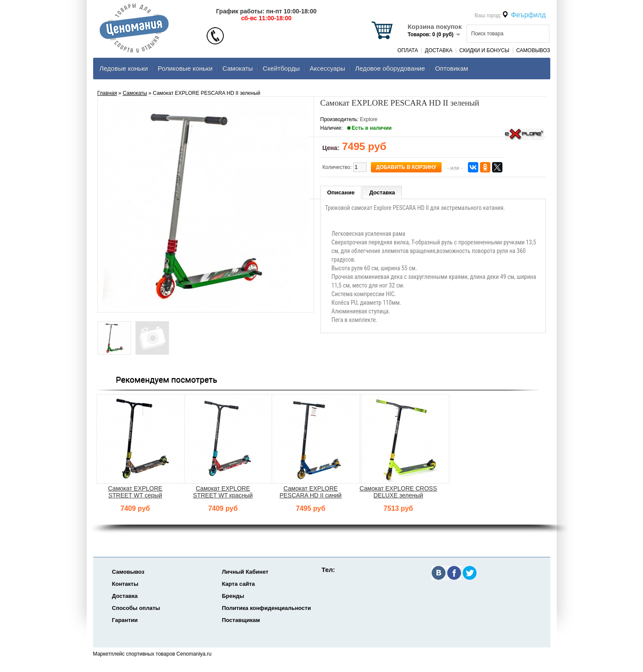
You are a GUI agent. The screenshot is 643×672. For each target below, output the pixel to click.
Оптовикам (452, 68)
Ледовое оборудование (390, 68)
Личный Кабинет (245, 572)
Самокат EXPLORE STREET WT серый (135, 492)
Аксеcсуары (327, 68)
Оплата (408, 50)
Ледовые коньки (124, 68)
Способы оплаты (136, 608)
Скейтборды (281, 68)
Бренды (233, 596)
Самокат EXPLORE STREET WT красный (223, 492)
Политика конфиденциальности (267, 608)
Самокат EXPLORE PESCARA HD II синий (311, 492)
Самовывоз (533, 50)
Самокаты (238, 68)
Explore (369, 119)
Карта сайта (239, 584)
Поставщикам (241, 620)
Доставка (439, 50)
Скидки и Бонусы (484, 50)
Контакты (125, 584)
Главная (107, 93)
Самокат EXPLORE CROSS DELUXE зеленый (398, 492)
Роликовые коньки (185, 68)
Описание (341, 192)
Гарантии (125, 620)
